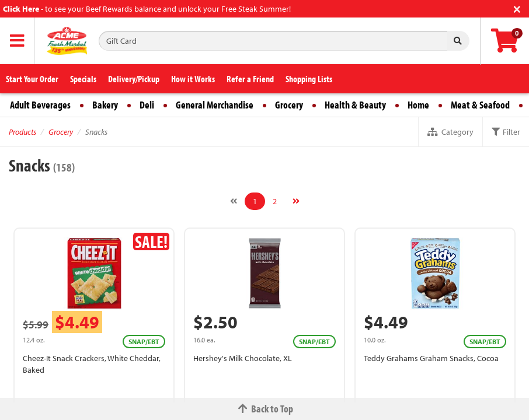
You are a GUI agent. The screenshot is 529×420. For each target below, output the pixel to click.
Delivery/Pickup (134, 79)
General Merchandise (215, 105)
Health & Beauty (355, 105)
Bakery (105, 105)
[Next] (296, 201)
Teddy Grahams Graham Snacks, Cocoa (431, 358)
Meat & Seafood (480, 105)
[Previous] (234, 201)
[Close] (517, 8)
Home (418, 105)
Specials (83, 79)
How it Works (193, 79)
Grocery (289, 105)
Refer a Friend (250, 79)
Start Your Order (32, 79)
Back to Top (264, 409)
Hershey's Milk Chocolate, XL (243, 358)
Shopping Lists (309, 79)
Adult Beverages (40, 105)
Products (22, 132)
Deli (147, 105)
